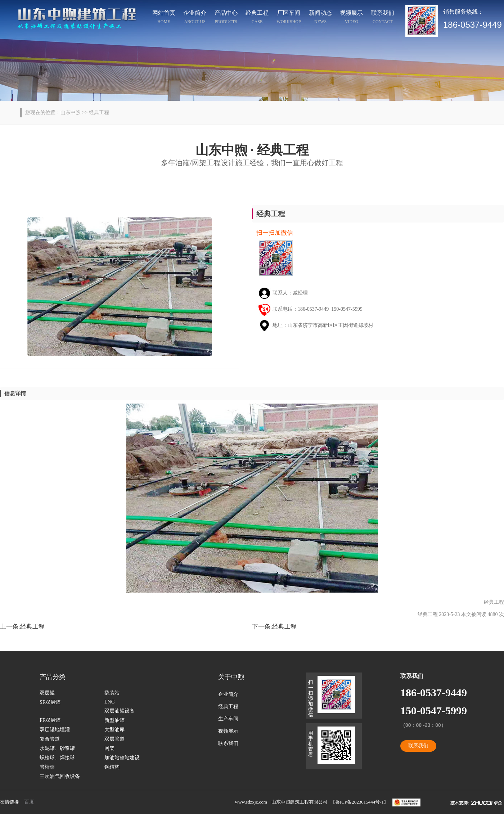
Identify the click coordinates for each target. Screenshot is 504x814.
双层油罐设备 (120, 711)
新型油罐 (114, 720)
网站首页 (164, 18)
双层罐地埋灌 (55, 730)
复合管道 (50, 739)
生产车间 (228, 719)
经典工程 (257, 18)
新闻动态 (320, 18)
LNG (110, 702)
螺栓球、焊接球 (57, 758)
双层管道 (114, 739)
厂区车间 (289, 18)
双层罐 (47, 693)
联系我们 (383, 18)
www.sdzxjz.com (251, 802)
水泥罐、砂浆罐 (57, 748)
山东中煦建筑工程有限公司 (300, 802)
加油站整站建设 (122, 758)
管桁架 (47, 767)
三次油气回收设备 (60, 776)
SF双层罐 (50, 702)
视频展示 (352, 18)
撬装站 (112, 693)
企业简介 (195, 18)
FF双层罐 (50, 720)
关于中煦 (231, 677)
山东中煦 (71, 113)
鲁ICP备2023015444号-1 (359, 802)
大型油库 (114, 730)
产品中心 (226, 18)
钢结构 (112, 767)
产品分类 (53, 677)
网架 (109, 748)
